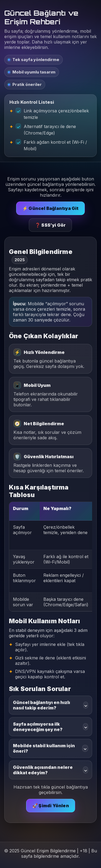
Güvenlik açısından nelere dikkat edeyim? (50, 770)
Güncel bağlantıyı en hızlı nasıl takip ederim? (50, 705)
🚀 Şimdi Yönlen (51, 806)
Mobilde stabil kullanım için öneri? (50, 748)
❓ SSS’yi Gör (50, 225)
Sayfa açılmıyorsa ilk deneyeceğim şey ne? (50, 727)
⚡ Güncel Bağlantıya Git (50, 208)
